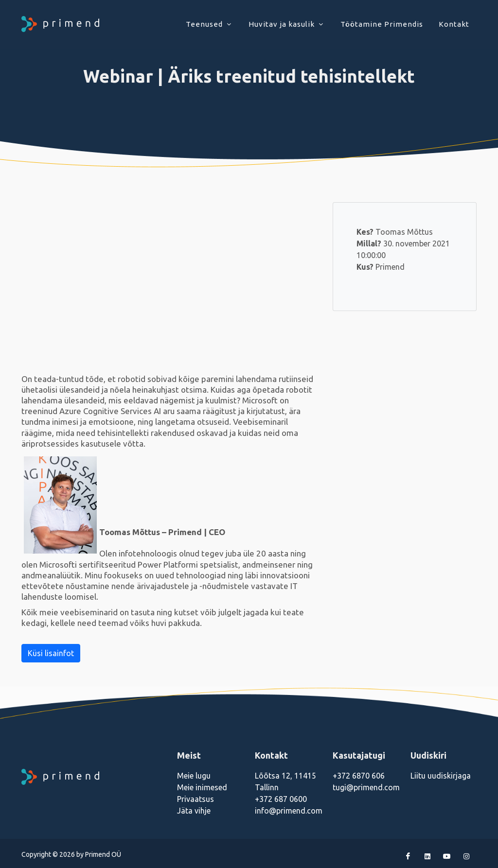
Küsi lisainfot (51, 653)
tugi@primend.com (366, 787)
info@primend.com (289, 811)
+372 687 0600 (281, 799)
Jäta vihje (194, 811)
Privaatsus (196, 799)
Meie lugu (194, 776)
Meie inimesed (202, 787)
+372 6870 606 (359, 776)
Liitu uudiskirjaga (441, 776)
